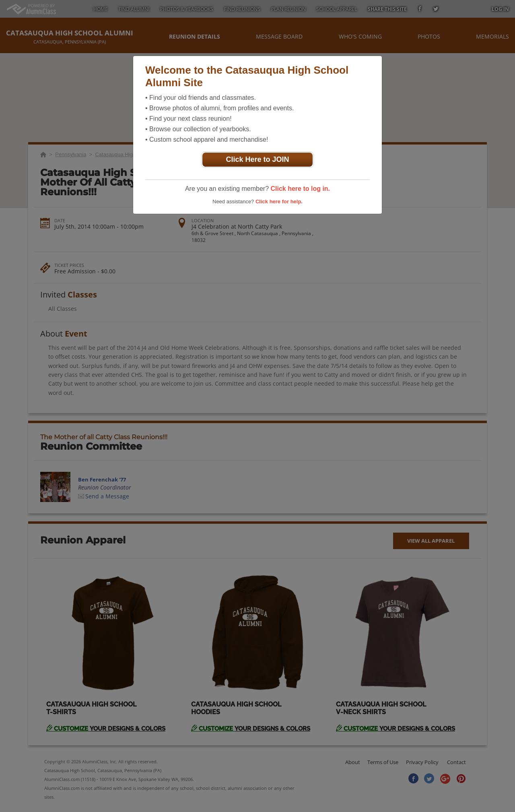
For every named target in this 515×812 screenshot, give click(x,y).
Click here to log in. (300, 189)
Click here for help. (279, 201)
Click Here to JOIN (257, 159)
